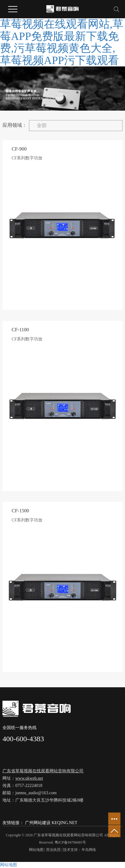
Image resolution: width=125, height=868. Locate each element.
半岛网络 (89, 850)
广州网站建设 (38, 823)
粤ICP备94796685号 (70, 842)
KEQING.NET (64, 823)
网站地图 (36, 850)
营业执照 (53, 850)
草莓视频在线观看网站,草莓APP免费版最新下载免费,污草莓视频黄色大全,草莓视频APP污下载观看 (62, 42)
